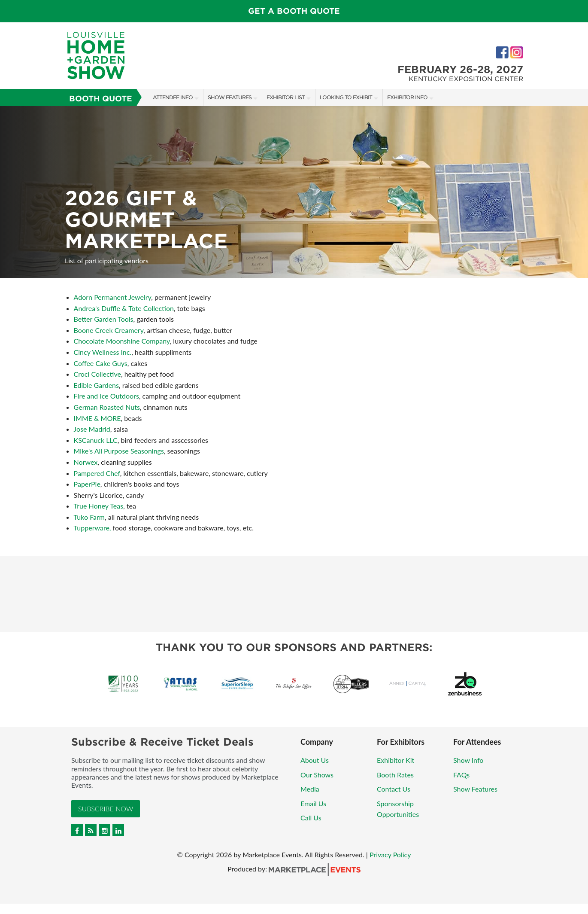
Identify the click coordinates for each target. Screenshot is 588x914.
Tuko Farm (89, 517)
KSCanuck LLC (96, 440)
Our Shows (317, 775)
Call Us (311, 818)
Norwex (86, 462)
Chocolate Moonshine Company (122, 341)
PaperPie (87, 484)
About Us (315, 760)
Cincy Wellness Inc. (103, 352)
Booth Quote (101, 99)
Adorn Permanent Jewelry (113, 297)
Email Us (313, 803)
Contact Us (394, 789)
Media (310, 789)
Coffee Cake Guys (101, 363)
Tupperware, (92, 528)
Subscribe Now (106, 809)
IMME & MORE (97, 418)
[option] (294, 192)
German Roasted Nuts (107, 407)
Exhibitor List (286, 97)
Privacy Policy (390, 855)
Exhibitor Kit (396, 760)
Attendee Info (173, 97)
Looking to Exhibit (346, 97)
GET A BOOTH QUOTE (294, 11)
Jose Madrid (92, 429)
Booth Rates (395, 775)
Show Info (468, 760)
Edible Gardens (96, 385)
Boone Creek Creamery (109, 330)
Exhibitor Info (407, 97)
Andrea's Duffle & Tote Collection (124, 308)
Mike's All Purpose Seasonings (119, 451)
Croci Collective (97, 374)
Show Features (230, 97)
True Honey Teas (99, 506)
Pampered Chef (97, 473)
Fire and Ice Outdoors (106, 396)
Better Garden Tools (104, 319)
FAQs (461, 775)
